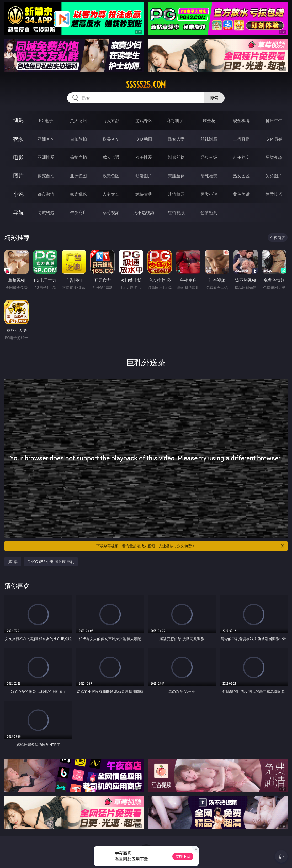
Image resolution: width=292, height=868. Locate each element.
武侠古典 (144, 194)
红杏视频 (176, 212)
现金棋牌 (241, 121)
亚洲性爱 (46, 157)
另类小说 (209, 194)
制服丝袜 (176, 157)
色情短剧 (209, 212)
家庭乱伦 (78, 194)
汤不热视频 (144, 212)
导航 (18, 212)
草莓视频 (111, 212)
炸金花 (209, 121)
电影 (18, 157)
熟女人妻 (176, 139)
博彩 (18, 120)
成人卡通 (111, 157)
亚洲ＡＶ (46, 139)
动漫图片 (144, 176)
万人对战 (111, 121)
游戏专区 (144, 121)
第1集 (13, 562)
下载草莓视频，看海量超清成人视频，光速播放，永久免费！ (191, 546)
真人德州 (78, 121)
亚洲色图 (78, 176)
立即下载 (183, 856)
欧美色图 (111, 176)
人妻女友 (111, 194)
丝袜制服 (209, 139)
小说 (18, 194)
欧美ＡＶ (111, 139)
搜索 (214, 98)
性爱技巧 (274, 194)
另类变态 (274, 157)
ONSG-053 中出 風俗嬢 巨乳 (51, 562)
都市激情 (46, 194)
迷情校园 (176, 194)
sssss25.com (146, 85)
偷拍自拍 (78, 157)
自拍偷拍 (78, 139)
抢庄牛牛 (274, 121)
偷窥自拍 (46, 176)
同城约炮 (46, 212)
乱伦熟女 (241, 157)
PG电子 (46, 121)
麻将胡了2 (176, 121)
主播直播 (241, 139)
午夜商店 (78, 212)
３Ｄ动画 (144, 139)
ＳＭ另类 (274, 139)
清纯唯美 (209, 176)
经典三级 (209, 157)
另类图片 (274, 176)
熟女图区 (241, 176)
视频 (18, 139)
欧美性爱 (144, 157)
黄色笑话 (241, 194)
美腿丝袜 (176, 176)
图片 (18, 176)
